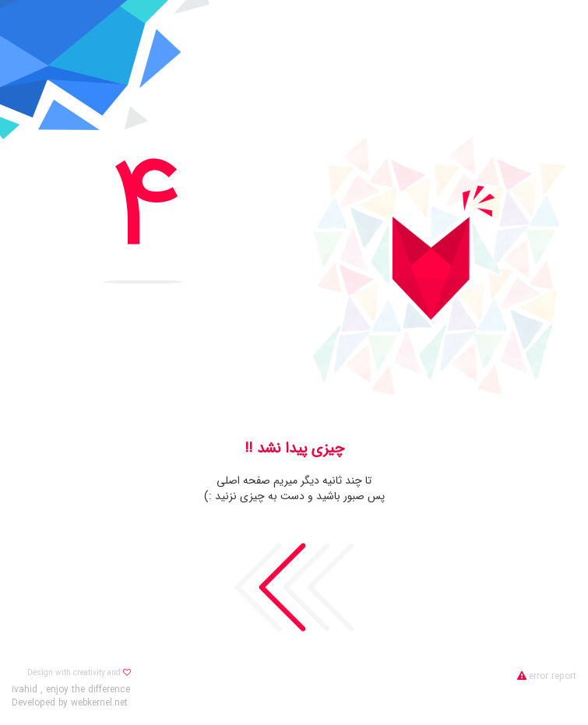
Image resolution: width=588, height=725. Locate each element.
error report (547, 676)
